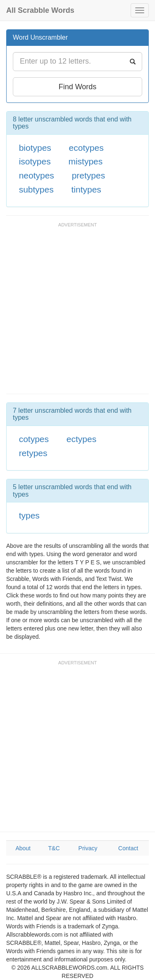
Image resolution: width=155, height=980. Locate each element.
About (23, 848)
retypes (33, 453)
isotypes (35, 161)
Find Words (78, 87)
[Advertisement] (77, 312)
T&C (54, 848)
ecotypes (86, 148)
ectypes (81, 439)
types (29, 515)
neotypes (37, 175)
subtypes (36, 189)
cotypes (34, 439)
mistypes (85, 161)
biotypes (35, 148)
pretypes (89, 175)
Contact (128, 848)
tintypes (86, 189)
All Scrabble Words (40, 10)
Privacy (88, 848)
